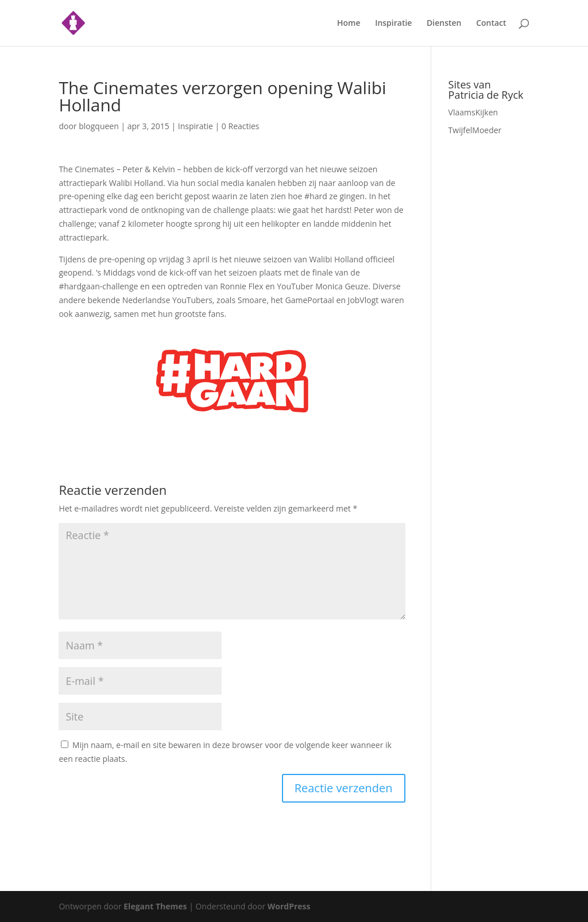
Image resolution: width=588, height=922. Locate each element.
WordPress (289, 906)
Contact (491, 24)
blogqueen (99, 126)
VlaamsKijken (473, 112)
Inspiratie (393, 24)
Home (349, 24)
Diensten (444, 24)
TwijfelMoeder (475, 130)
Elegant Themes (155, 906)
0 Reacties (241, 126)
